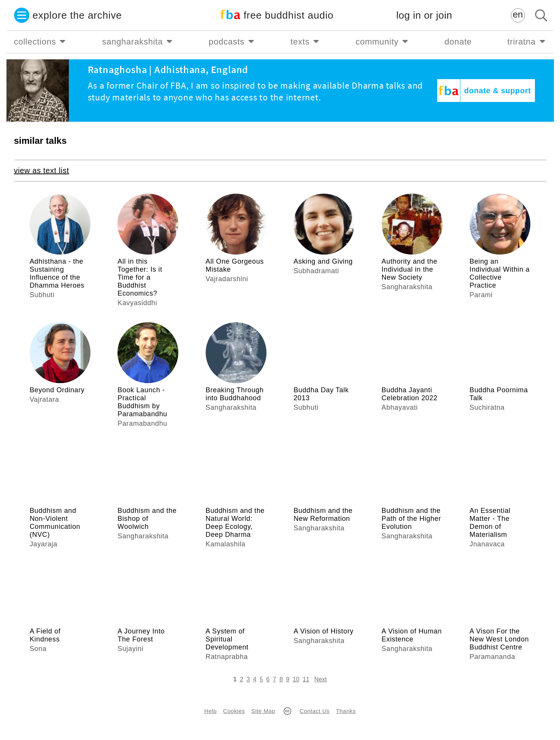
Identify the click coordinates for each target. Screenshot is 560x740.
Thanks (346, 711)
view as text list (42, 170)
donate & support (498, 91)
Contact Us (315, 711)
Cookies (234, 711)
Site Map (263, 711)
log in (424, 15)
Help (210, 711)
